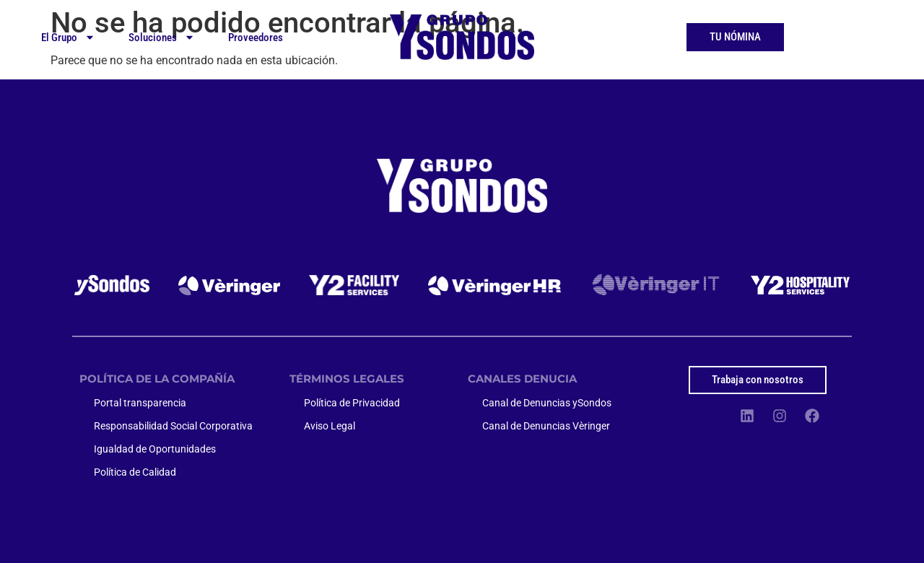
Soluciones (162, 37)
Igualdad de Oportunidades (155, 449)
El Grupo (68, 37)
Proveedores (256, 38)
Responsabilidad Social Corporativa (173, 426)
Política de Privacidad (352, 403)
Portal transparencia (140, 403)
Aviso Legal (330, 426)
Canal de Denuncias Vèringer (546, 426)
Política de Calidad (135, 472)
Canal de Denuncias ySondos (547, 403)
